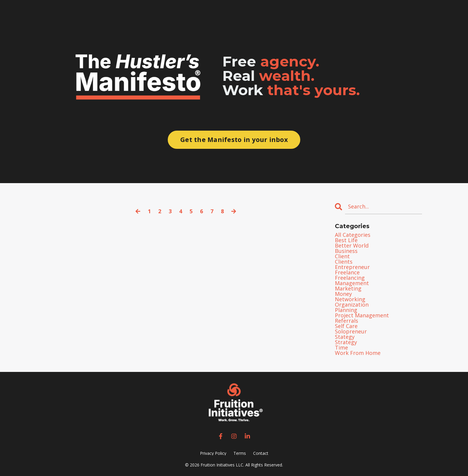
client (342, 256)
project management (362, 315)
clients (344, 262)
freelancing (350, 278)
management (352, 283)
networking (350, 299)
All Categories (353, 235)
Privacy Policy (213, 453)
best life (346, 240)
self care (346, 326)
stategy (345, 337)
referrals (347, 321)
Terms (240, 453)
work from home (358, 353)
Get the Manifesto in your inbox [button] (234, 139)
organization (352, 305)
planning (346, 310)
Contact (261, 453)
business (346, 251)
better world (352, 245)
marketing (348, 288)
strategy (346, 342)
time (341, 347)
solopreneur (351, 331)
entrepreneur (352, 267)
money (343, 294)
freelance (347, 272)
